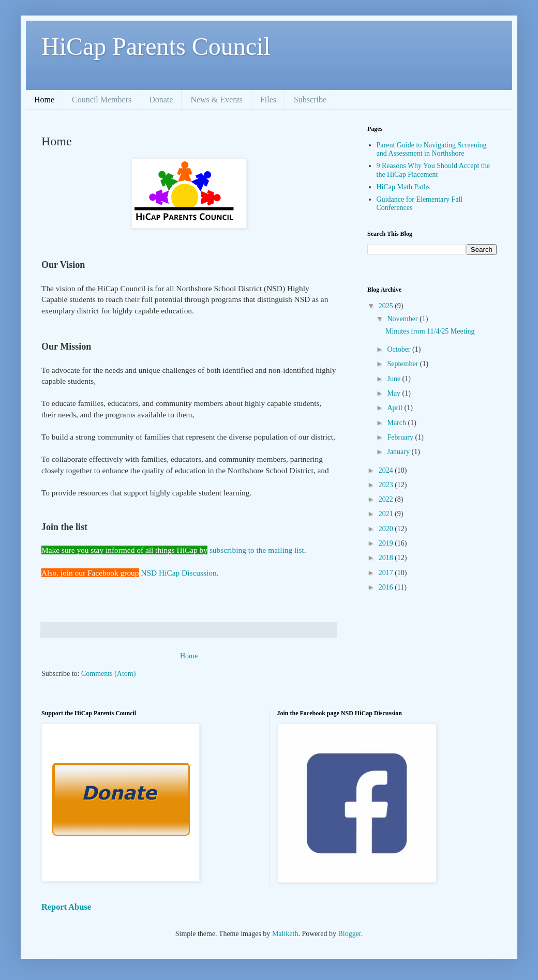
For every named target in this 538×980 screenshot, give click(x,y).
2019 (387, 543)
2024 (387, 470)
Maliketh (285, 934)
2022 (387, 499)
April (395, 408)
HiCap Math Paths (403, 187)
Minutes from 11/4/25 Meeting (430, 331)
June (394, 379)
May (394, 393)
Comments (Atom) (108, 674)
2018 (387, 558)
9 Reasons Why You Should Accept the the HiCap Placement (433, 170)
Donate (161, 100)
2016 (387, 587)
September (403, 364)
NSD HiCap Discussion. (180, 573)
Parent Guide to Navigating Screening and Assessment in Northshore (432, 149)
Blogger (349, 934)
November (403, 319)
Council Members (102, 100)
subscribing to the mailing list (257, 550)
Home (44, 100)
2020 (387, 529)
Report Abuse (66, 907)
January (399, 452)
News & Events (216, 100)
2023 (387, 485)
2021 (387, 514)
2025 (387, 306)
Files (268, 100)
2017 (387, 573)
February (401, 437)
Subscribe (310, 100)
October (400, 349)
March (397, 423)
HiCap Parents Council (156, 46)
